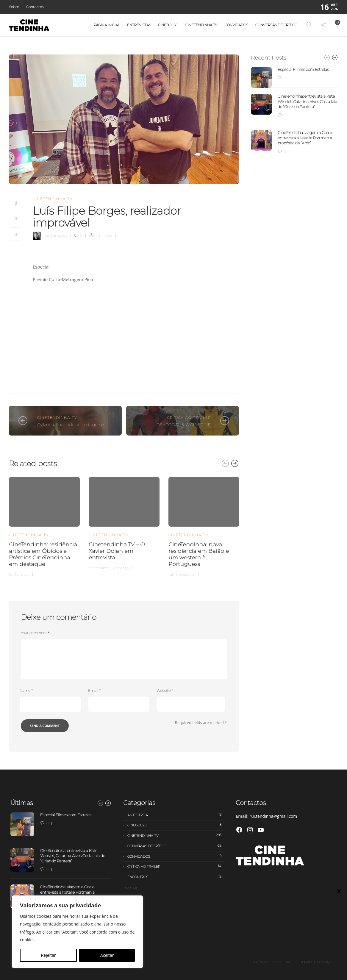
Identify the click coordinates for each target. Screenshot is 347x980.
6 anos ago (120, 568)
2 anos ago (59, 235)
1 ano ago (22, 575)
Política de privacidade (273, 962)
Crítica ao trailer (189, 418)
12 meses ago (185, 575)
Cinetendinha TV (201, 25)
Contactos (35, 7)
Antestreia (176, 815)
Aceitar (107, 955)
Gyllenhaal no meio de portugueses (71, 425)
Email (94, 690)
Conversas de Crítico (276, 25)
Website (165, 690)
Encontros (176, 877)
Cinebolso (168, 25)
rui (47, 235)
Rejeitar (49, 955)
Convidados (236, 25)
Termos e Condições (318, 962)
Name (26, 690)
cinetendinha (100, 568)
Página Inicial (107, 25)
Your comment (35, 633)
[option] (44, 526)
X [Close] (339, 125)
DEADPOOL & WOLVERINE (184, 425)
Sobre (14, 7)
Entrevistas (139, 25)
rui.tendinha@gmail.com (273, 816)
